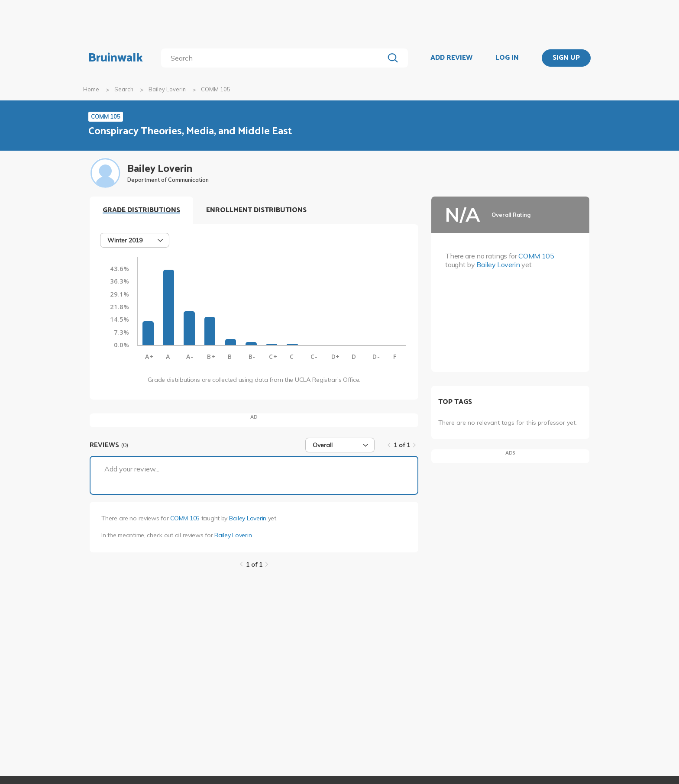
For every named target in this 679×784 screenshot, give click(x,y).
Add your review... (132, 469)
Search (124, 89)
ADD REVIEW (451, 58)
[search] (274, 58)
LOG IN (507, 58)
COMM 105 (185, 518)
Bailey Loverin (167, 89)
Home (91, 89)
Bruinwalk (116, 58)
